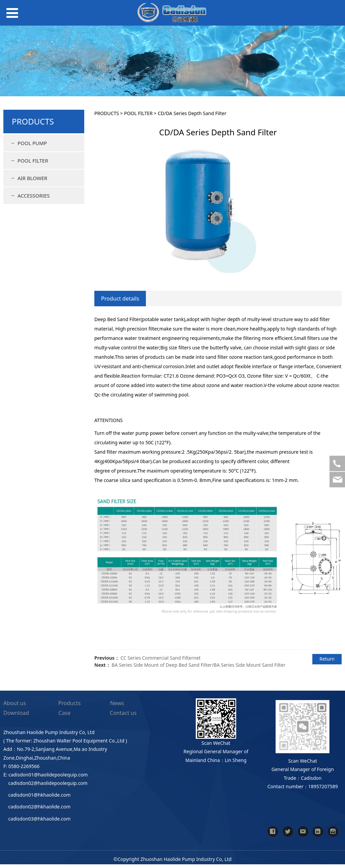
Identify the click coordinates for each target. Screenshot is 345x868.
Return (327, 659)
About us (15, 703)
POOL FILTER (33, 161)
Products (70, 703)
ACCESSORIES (34, 196)
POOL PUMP (32, 143)
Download (16, 713)
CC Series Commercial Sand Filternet (160, 658)
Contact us (123, 713)
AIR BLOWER (32, 178)
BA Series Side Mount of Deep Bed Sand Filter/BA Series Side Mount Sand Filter (198, 665)
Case (65, 713)
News (117, 703)
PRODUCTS (107, 113)
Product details (120, 299)
